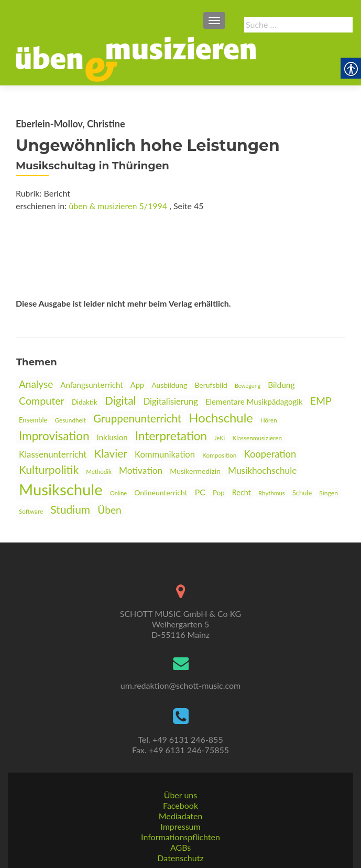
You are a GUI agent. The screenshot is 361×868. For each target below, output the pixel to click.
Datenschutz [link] (180, 858)
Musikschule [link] (61, 489)
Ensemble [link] (33, 420)
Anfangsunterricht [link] (91, 385)
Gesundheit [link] (70, 420)
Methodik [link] (99, 471)
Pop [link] (219, 493)
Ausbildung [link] (169, 385)
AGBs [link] (180, 847)
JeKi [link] (220, 438)
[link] (136, 58)
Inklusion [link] (112, 437)
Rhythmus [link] (272, 493)
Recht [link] (242, 492)
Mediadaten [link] (181, 816)
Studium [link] (70, 509)
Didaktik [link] (85, 402)
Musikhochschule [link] (262, 470)
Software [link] (31, 511)
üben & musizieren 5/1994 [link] (118, 206)
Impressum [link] (180, 826)
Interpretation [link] (171, 436)
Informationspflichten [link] (180, 837)
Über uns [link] (180, 795)
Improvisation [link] (54, 436)
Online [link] (118, 493)
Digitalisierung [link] (171, 402)
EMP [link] (321, 401)
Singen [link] (329, 493)
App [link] (137, 385)
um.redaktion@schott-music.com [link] (180, 685)
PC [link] (200, 492)
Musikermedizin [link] (195, 471)
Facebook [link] (180, 805)
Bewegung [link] (248, 386)
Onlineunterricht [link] (161, 492)
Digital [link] (121, 400)
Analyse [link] (36, 384)
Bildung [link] (281, 385)
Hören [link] (269, 420)
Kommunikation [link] (165, 454)
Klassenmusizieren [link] (257, 438)
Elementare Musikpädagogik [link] (254, 402)
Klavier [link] (111, 453)
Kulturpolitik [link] (49, 469)
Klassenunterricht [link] (53, 454)
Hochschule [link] (221, 417)
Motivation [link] (141, 470)
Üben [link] (110, 510)
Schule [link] (302, 493)
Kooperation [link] (270, 454)
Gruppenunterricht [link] (137, 418)
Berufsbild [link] (211, 385)
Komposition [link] (219, 455)
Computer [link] (42, 401)
